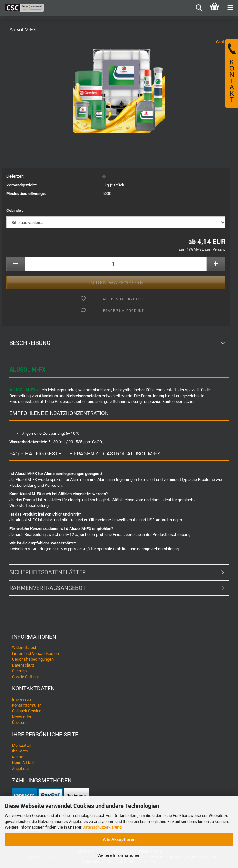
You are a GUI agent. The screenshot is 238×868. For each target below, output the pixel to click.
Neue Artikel (23, 763)
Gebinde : (15, 210)
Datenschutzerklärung (102, 827)
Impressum (22, 699)
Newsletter (22, 717)
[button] (16, 264)
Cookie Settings (26, 677)
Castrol (222, 42)
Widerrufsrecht (25, 648)
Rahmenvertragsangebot (48, 588)
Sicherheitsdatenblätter (48, 572)
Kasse (18, 757)
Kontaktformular (26, 705)
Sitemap (19, 671)
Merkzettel (21, 745)
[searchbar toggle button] (199, 8)
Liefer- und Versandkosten (35, 654)
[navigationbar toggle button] (230, 8)
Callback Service (27, 711)
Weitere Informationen (119, 855)
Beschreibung (30, 343)
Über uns (20, 722)
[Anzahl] (116, 264)
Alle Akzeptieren (119, 839)
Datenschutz (23, 665)
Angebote (20, 769)
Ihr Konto (20, 751)
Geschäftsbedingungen (33, 659)
